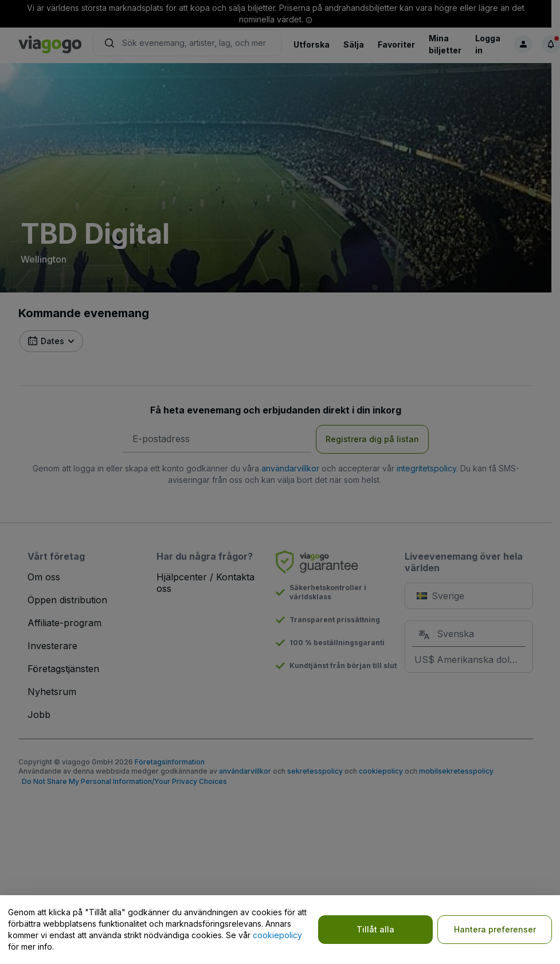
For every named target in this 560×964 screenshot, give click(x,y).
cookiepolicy (277, 935)
